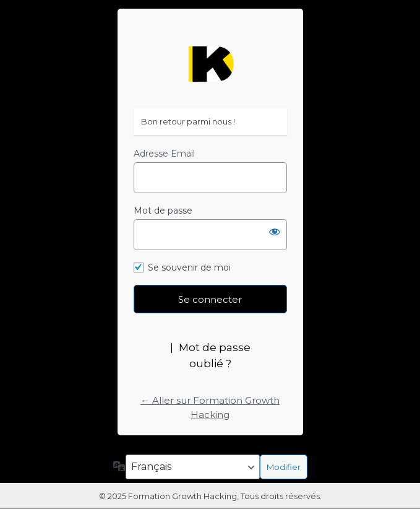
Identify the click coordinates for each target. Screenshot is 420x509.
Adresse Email (164, 154)
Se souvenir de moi (189, 268)
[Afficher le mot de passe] (275, 232)
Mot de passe (163, 211)
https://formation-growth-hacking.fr (210, 64)
